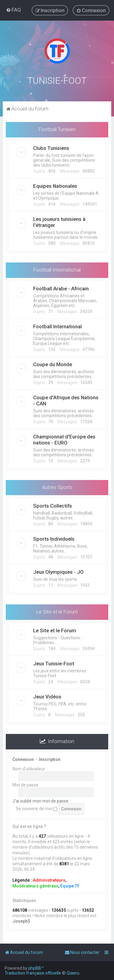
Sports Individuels (54, 538)
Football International (57, 269)
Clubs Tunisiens (51, 147)
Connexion (23, 759)
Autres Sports (57, 486)
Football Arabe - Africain (61, 288)
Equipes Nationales (55, 185)
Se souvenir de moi (36, 808)
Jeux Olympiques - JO (58, 571)
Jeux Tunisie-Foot (54, 663)
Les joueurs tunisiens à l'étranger (59, 221)
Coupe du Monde (53, 363)
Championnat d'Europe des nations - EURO (64, 439)
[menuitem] (14, 10)
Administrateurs (49, 880)
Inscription (50, 759)
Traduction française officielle (33, 973)
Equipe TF (70, 885)
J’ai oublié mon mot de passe (40, 800)
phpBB (35, 968)
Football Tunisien (57, 128)
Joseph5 (21, 921)
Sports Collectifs (53, 505)
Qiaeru (73, 973)
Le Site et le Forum (57, 611)
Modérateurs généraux (35, 885)
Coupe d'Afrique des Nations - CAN (66, 400)
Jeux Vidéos (47, 696)
